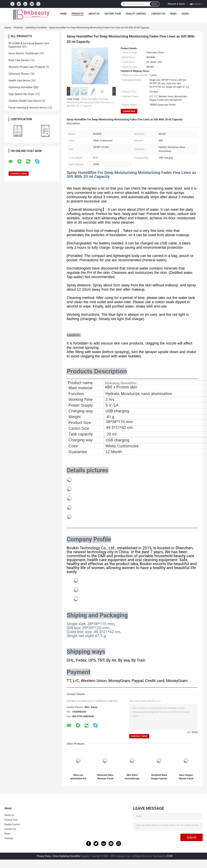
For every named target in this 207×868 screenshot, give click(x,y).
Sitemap (9, 838)
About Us (94, 14)
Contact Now (129, 111)
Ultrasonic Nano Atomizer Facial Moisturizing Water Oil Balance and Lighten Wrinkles (105, 777)
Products (78, 14)
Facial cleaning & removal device (28, 108)
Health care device (19, 81)
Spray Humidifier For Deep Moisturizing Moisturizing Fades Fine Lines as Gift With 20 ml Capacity (90, 102)
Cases (185, 14)
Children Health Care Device (25, 101)
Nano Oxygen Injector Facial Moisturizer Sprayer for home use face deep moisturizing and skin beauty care (186, 777)
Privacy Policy (44, 856)
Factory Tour (113, 14)
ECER (170, 856)
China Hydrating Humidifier (66, 856)
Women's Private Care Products (27, 67)
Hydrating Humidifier (36, 28)
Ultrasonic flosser (19, 74)
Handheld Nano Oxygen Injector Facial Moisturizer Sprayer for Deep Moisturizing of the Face (159, 777)
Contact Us (158, 14)
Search (155, 4)
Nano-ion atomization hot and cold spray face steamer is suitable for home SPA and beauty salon (78, 777)
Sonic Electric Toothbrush (24, 53)
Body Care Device (19, 60)
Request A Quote (176, 4)
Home (63, 14)
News (173, 14)
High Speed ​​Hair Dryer (21, 94)
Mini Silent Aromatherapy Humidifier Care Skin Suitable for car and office (132, 777)
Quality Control (136, 14)
